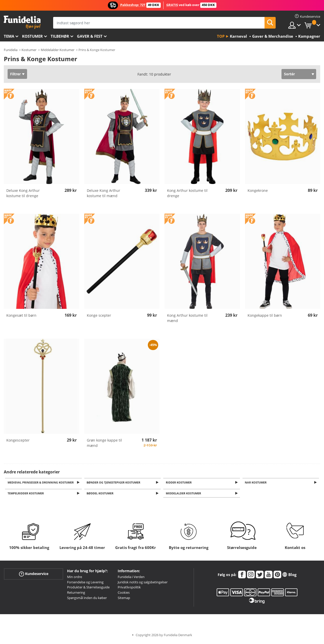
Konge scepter (99, 315)
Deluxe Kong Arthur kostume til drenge (23, 193)
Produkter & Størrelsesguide (88, 589)
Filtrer (15, 74)
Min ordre (75, 578)
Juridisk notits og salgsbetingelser (143, 583)
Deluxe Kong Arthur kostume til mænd (104, 193)
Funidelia (11, 50)
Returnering (76, 594)
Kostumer (32, 36)
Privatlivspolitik (129, 589)
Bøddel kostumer (101, 494)
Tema (9, 36)
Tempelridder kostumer (26, 494)
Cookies (124, 594)
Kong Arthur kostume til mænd (187, 318)
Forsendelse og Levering (85, 583)
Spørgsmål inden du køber (87, 599)
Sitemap (124, 599)
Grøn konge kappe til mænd (104, 443)
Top (221, 36)
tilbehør (60, 36)
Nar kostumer (257, 483)
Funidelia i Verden (131, 578)
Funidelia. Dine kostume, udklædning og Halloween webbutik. (22, 22)
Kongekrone (258, 190)
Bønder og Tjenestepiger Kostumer (114, 483)
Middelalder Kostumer (58, 50)
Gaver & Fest (90, 36)
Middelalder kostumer (184, 494)
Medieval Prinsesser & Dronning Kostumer (41, 483)
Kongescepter (18, 440)
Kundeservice (34, 575)
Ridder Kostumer (179, 483)
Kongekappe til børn (265, 315)
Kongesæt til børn (21, 315)
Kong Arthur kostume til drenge (187, 193)
